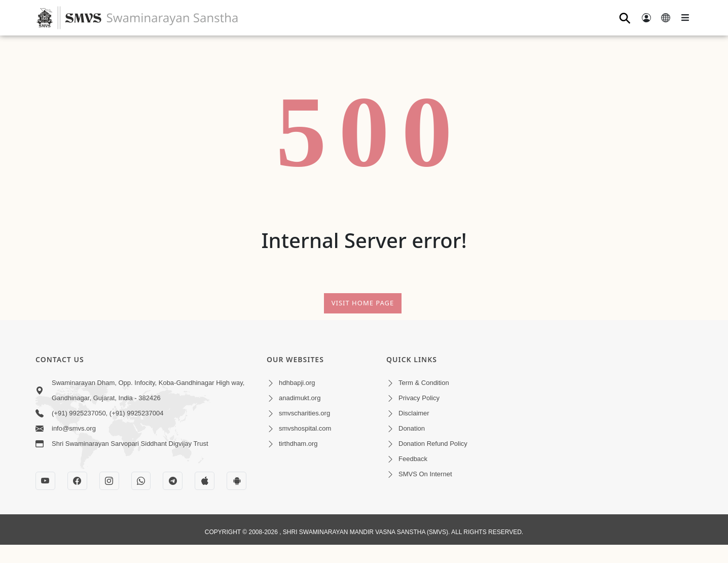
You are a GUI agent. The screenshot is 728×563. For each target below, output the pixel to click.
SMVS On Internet (425, 474)
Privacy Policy (419, 398)
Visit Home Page (363, 303)
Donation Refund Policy (433, 444)
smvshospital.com (305, 428)
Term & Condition (424, 383)
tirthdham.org (298, 444)
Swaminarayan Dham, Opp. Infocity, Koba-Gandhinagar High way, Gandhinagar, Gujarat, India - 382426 (148, 390)
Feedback (413, 459)
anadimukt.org (300, 398)
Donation (412, 428)
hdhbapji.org (297, 383)
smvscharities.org (304, 413)
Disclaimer (414, 413)
